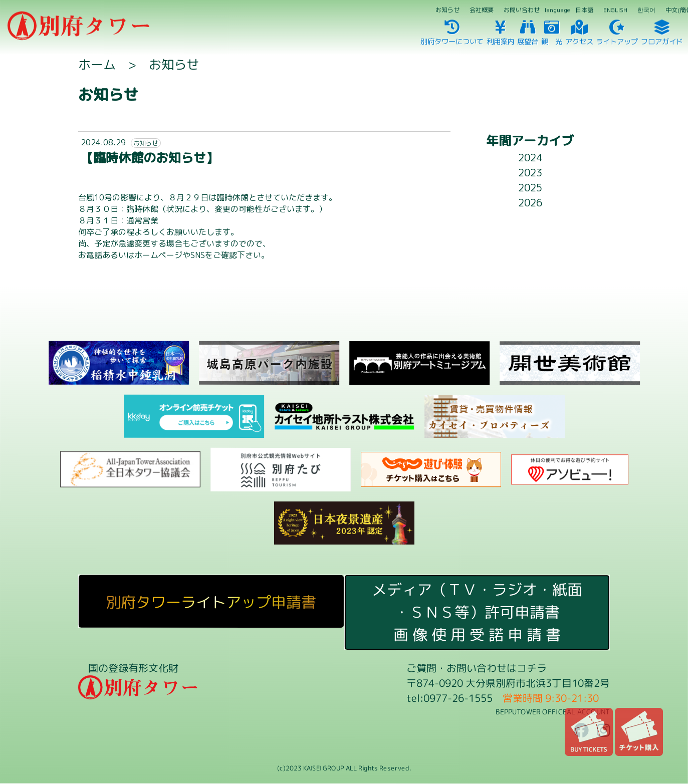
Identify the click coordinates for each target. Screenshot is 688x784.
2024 (530, 157)
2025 (530, 187)
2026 (530, 202)
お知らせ (447, 10)
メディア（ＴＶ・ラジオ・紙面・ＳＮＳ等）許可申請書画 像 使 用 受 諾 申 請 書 (477, 612)
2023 (530, 172)
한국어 (646, 10)
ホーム (97, 64)
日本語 (584, 10)
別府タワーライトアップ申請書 (211, 602)
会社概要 (482, 10)
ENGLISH (615, 10)
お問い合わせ (522, 10)
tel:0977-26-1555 (449, 698)
